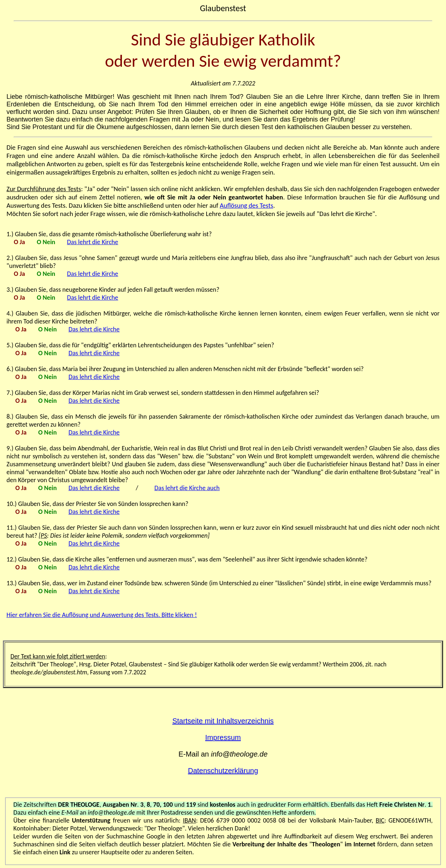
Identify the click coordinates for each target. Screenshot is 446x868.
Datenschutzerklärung (223, 771)
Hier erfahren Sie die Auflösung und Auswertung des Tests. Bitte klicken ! (102, 615)
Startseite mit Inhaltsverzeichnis (223, 721)
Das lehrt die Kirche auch (187, 488)
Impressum (223, 737)
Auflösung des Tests (247, 205)
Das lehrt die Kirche (93, 242)
